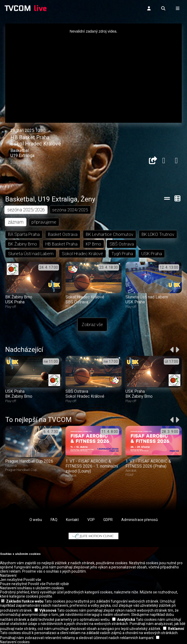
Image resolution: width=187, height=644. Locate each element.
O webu (36, 520)
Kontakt (72, 520)
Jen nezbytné (11, 580)
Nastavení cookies (15, 642)
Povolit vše (32, 580)
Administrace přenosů (140, 520)
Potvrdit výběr (58, 584)
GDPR (108, 520)
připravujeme (44, 222)
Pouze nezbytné (14, 584)
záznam (16, 222)
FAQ (54, 520)
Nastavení (8, 575)
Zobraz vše (92, 324)
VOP (91, 520)
